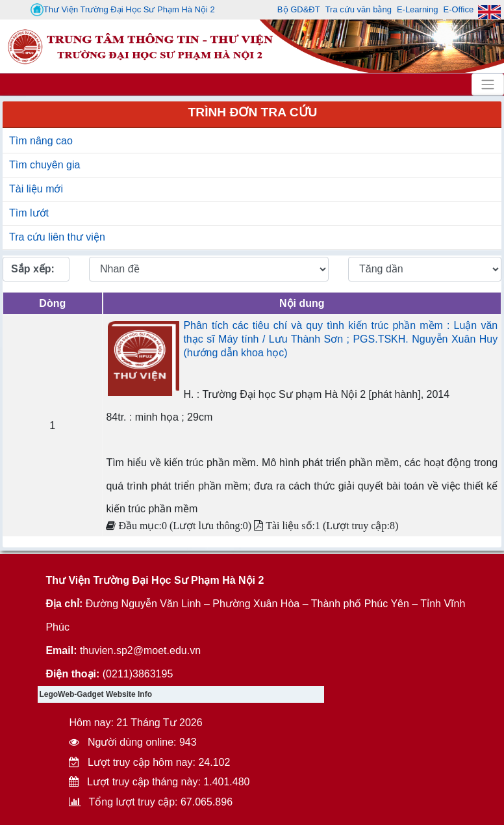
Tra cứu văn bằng (359, 9)
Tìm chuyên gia (44, 165)
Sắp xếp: (33, 269)
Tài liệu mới (36, 189)
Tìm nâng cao (41, 141)
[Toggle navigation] (488, 85)
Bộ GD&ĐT (299, 9)
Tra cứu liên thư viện (57, 237)
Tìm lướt (29, 213)
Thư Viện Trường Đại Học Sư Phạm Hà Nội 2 (123, 10)
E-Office (458, 9)
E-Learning (418, 9)
